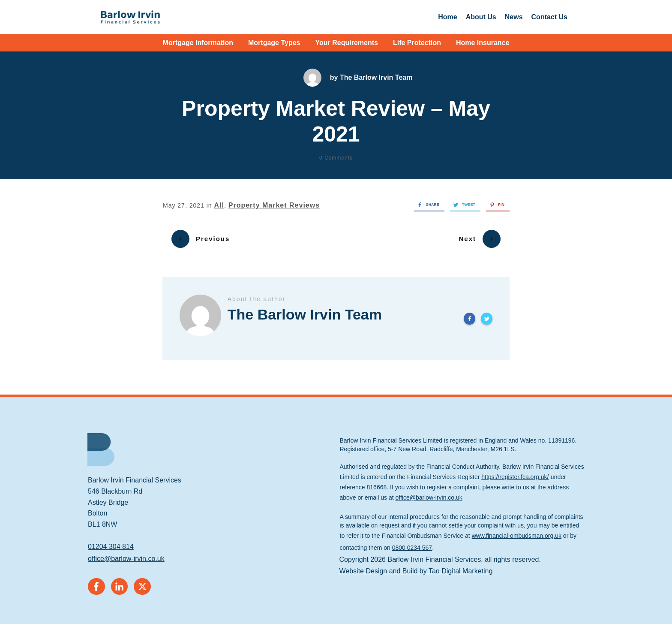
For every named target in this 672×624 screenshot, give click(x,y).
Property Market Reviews (274, 205)
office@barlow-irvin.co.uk (126, 553)
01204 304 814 (111, 541)
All (219, 205)
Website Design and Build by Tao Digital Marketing (416, 565)
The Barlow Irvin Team (376, 77)
